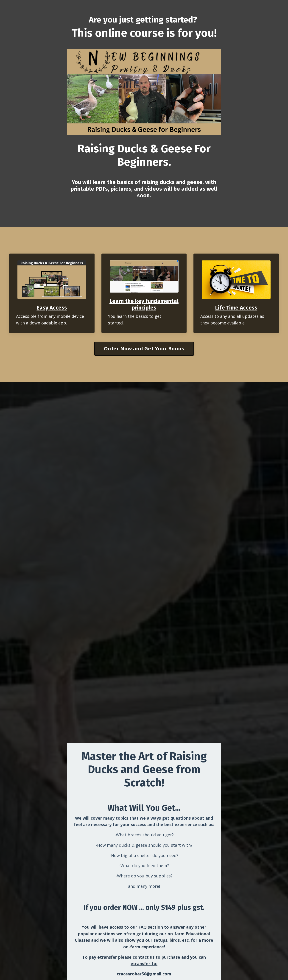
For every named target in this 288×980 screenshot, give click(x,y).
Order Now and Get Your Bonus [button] (144, 349)
